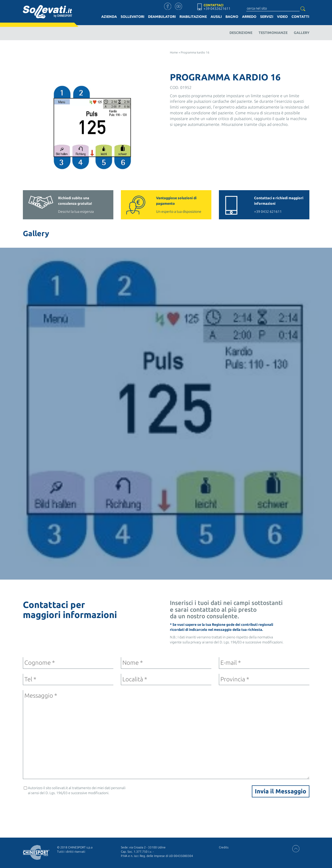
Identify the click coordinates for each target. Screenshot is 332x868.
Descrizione (241, 33)
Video (282, 17)
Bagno (232, 17)
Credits (224, 847)
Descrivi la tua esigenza (83, 204)
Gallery (302, 33)
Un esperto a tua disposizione (181, 204)
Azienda (109, 17)
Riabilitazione (193, 17)
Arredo (249, 17)
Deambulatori (162, 17)
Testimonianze (273, 33)
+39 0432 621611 (279, 204)
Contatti (300, 17)
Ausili (216, 17)
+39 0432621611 (217, 9)
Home (174, 52)
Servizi (267, 17)
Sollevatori (132, 17)
